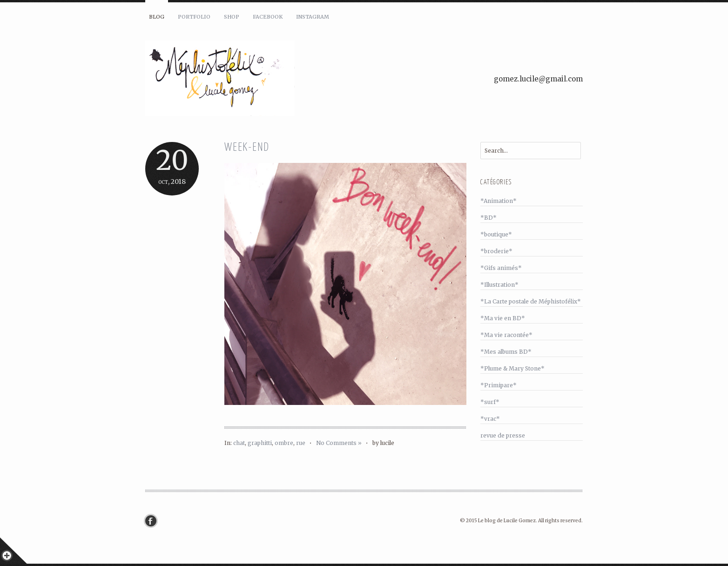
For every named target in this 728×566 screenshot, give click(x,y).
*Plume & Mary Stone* (512, 368)
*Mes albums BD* (506, 352)
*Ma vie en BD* (503, 318)
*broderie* (496, 251)
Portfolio (194, 17)
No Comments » (339, 443)
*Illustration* (499, 285)
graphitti (260, 443)
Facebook (268, 17)
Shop (232, 17)
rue (301, 443)
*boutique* (496, 234)
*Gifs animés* (501, 268)
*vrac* (490, 419)
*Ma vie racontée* (506, 335)
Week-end (247, 148)
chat (239, 443)
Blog (157, 17)
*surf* (490, 402)
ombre (284, 443)
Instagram (313, 17)
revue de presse (503, 435)
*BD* (489, 218)
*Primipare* (499, 385)
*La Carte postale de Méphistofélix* (531, 301)
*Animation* (499, 201)
